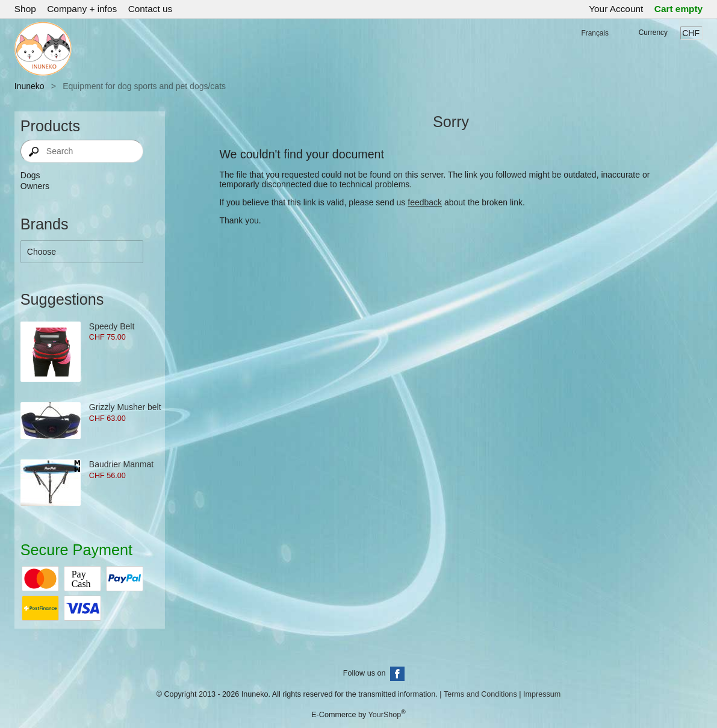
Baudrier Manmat (121, 464)
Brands (45, 224)
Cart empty (678, 9)
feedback (425, 202)
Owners (35, 186)
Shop (25, 9)
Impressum (542, 694)
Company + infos (82, 9)
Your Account (616, 9)
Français (595, 33)
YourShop (384, 715)
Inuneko (29, 86)
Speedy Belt (112, 326)
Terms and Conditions (480, 694)
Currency (653, 33)
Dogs (30, 175)
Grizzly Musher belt (125, 407)
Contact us (151, 9)
